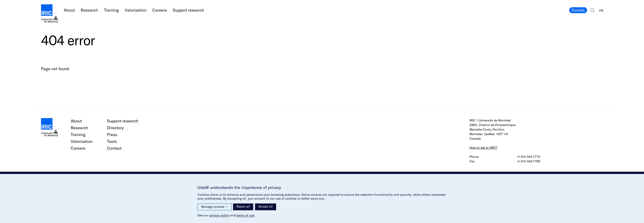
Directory (115, 128)
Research (89, 10)
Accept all (266, 206)
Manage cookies (214, 207)
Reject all (243, 206)
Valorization (136, 10)
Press (112, 135)
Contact (114, 148)
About (69, 10)
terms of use (245, 215)
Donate (578, 10)
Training (111, 10)
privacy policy (219, 215)
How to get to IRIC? (483, 148)
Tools (112, 141)
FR (601, 11)
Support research (188, 10)
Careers (160, 10)
